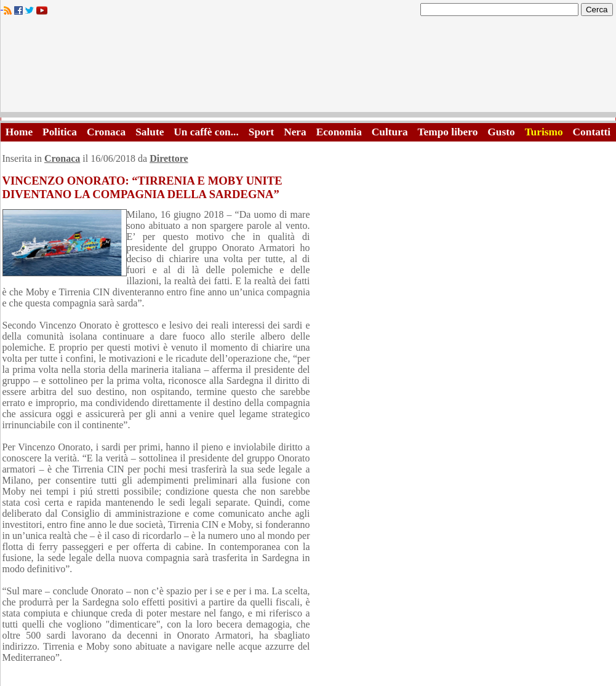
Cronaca (106, 132)
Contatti (592, 132)
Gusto (501, 132)
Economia (339, 132)
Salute (150, 132)
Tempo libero (448, 132)
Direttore (169, 158)
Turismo (544, 132)
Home (19, 132)
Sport (261, 132)
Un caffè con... (206, 132)
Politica (60, 132)
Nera (295, 132)
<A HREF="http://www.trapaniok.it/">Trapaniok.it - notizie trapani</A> (308, 67)
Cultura (390, 132)
